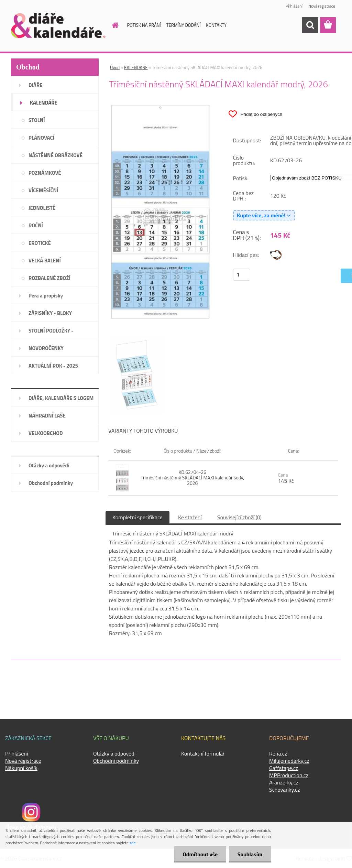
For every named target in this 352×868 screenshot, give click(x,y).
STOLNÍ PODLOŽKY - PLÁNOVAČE (51, 333)
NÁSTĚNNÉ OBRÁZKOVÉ (56, 155)
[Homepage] (111, 25)
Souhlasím (250, 854)
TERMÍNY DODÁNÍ (184, 25)
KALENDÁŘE (44, 103)
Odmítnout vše (200, 854)
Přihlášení (294, 6)
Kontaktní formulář (203, 753)
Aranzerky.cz (284, 782)
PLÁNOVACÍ (41, 138)
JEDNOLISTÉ (42, 208)
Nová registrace (322, 6)
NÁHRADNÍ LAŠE (47, 416)
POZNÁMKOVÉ (45, 173)
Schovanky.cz (284, 790)
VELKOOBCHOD (46, 433)
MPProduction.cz (289, 775)
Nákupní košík (21, 768)
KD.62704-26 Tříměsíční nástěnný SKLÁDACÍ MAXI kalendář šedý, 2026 (192, 478)
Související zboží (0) (239, 517)
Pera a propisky (46, 296)
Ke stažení (190, 517)
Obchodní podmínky (51, 483)
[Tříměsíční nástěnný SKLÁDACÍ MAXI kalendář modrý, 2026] (160, 107)
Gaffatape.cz (284, 768)
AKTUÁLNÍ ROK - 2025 (53, 366)
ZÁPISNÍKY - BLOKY (50, 313)
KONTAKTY (216, 25)
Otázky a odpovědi (49, 465)
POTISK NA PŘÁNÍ (144, 25)
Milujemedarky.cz (289, 761)
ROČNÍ (36, 225)
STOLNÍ (37, 120)
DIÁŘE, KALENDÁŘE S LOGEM (61, 398)
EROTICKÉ (40, 243)
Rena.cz (278, 753)
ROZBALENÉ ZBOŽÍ (49, 278)
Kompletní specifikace (137, 517)
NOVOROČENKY (46, 348)
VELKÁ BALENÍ (45, 261)
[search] (310, 25)
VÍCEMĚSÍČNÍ (43, 190)
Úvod (115, 67)
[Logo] (58, 25)
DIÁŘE (36, 85)
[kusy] (242, 275)
